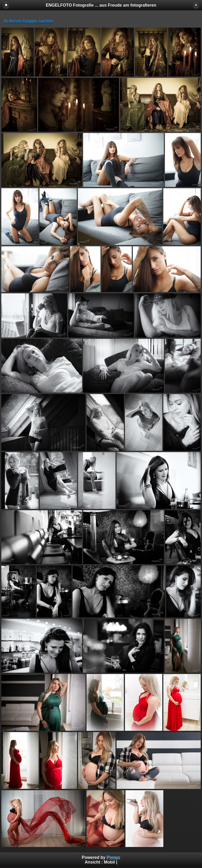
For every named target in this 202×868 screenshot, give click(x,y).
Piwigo (113, 857)
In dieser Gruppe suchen (29, 21)
